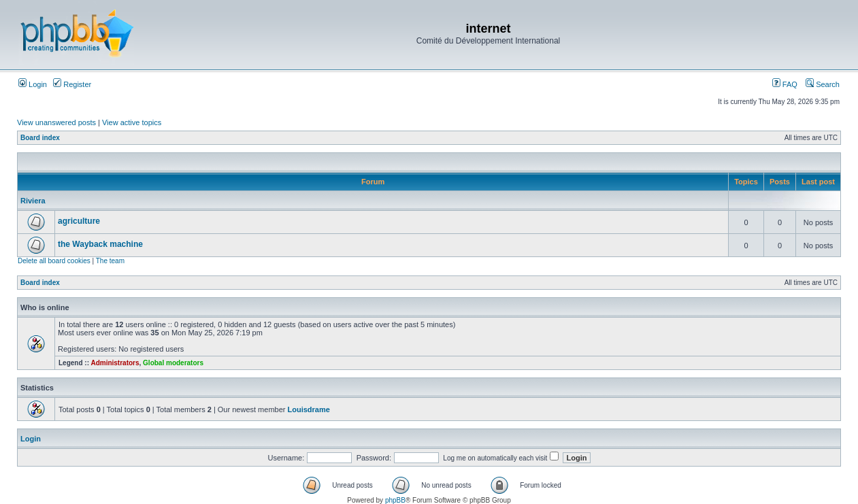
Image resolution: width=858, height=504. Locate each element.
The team (110, 261)
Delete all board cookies (54, 261)
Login (33, 84)
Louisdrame (309, 409)
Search (823, 84)
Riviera (33, 201)
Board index (40, 138)
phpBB (395, 500)
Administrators (115, 363)
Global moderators (173, 363)
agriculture (79, 221)
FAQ (785, 84)
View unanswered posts (56, 122)
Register (72, 84)
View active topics (132, 122)
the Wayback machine (100, 244)
